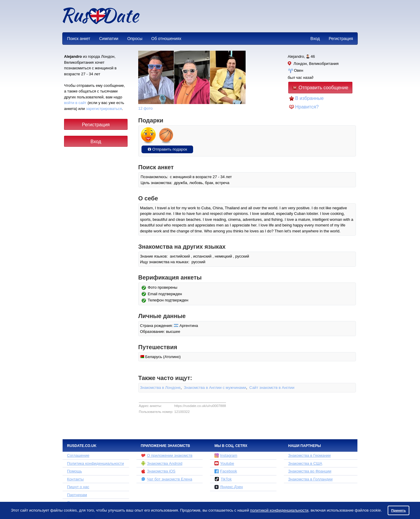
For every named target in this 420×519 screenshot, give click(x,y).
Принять (399, 510)
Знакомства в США (305, 463)
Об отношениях (166, 39)
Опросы (135, 39)
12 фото (145, 108)
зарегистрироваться (104, 109)
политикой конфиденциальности (279, 510)
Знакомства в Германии (310, 455)
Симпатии (109, 39)
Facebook (226, 471)
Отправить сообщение (320, 88)
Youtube (224, 463)
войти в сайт (75, 103)
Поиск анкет (79, 39)
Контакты (75, 479)
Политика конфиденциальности (96, 463)
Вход (315, 39)
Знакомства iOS (158, 471)
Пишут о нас (78, 487)
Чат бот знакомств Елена (167, 479)
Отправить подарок (167, 149)
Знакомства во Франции (310, 471)
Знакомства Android (162, 463)
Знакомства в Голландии (311, 479)
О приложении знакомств (167, 456)
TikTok (223, 479)
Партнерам (77, 495)
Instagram (226, 455)
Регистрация (341, 39)
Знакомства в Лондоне (160, 388)
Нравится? (307, 107)
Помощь (74, 471)
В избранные (309, 98)
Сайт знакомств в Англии (272, 388)
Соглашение (78, 455)
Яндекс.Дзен (229, 487)
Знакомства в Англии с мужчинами (215, 388)
